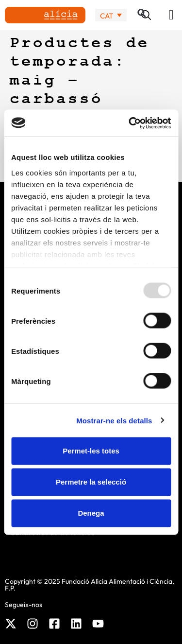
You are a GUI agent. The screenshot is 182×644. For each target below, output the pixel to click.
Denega (91, 513)
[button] (171, 15)
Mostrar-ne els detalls (114, 420)
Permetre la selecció (91, 482)
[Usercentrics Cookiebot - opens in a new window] (130, 123)
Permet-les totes (91, 451)
